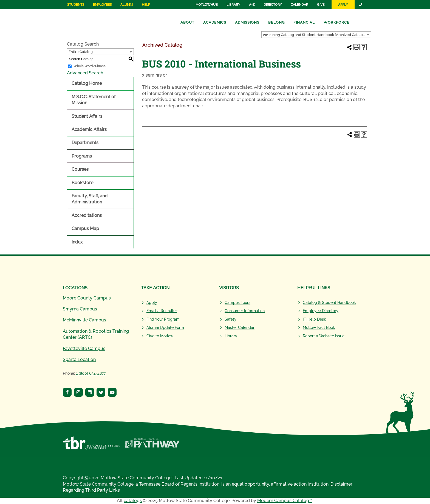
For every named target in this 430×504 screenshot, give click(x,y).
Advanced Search (85, 73)
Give (321, 5)
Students (76, 5)
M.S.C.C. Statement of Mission (94, 100)
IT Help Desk (314, 319)
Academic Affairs (89, 129)
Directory (273, 5)
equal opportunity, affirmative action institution (280, 484)
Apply (343, 5)
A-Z (252, 5)
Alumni (127, 5)
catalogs (133, 501)
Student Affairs (87, 116)
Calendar (299, 5)
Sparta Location (79, 359)
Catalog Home (87, 83)
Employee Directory (321, 311)
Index (77, 242)
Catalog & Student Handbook (329, 303)
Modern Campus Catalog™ (285, 501)
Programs (82, 156)
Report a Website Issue (324, 336)
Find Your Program (163, 319)
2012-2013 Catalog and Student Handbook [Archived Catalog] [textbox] (315, 35)
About (187, 22)
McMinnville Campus (84, 320)
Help (146, 5)
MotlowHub (207, 5)
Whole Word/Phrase (90, 66)
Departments (85, 143)
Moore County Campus (87, 298)
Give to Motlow (160, 336)
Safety (230, 319)
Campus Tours (237, 303)
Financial (304, 22)
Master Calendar (240, 327)
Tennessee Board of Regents (168, 484)
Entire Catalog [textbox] (81, 52)
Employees (102, 5)
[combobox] (316, 35)
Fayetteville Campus (84, 348)
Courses (80, 169)
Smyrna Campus (80, 309)
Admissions (247, 22)
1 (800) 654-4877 (91, 373)
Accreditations (87, 215)
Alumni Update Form (165, 327)
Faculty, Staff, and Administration (90, 199)
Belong (276, 22)
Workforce (336, 22)
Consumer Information (245, 311)
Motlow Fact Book (319, 327)
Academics (215, 22)
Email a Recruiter (162, 311)
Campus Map (85, 229)
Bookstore (82, 183)
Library (233, 5)
